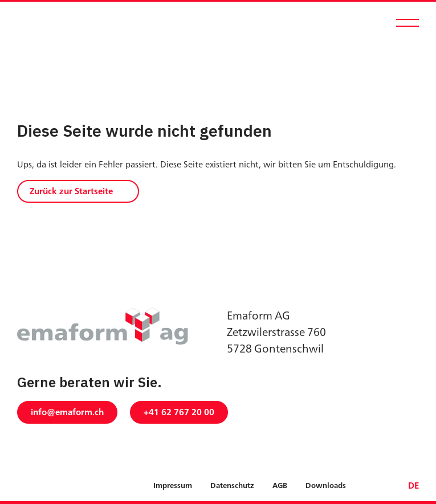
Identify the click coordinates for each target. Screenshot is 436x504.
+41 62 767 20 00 (179, 412)
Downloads (326, 486)
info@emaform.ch (67, 412)
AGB (280, 486)
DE (413, 485)
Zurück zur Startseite (71, 191)
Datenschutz (232, 486)
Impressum (173, 486)
